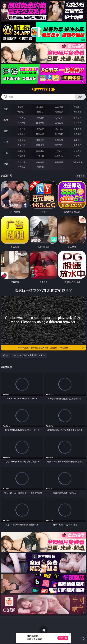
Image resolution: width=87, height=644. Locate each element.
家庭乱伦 (40, 151)
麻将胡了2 (21, 112)
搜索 (80, 97)
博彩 (6, 109)
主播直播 (59, 123)
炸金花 (40, 112)
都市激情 (21, 151)
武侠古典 (78, 151)
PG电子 (22, 107)
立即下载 (63, 638)
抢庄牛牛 (78, 112)
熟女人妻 (21, 123)
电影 (6, 131)
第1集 (6, 355)
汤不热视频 (78, 162)
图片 (6, 142)
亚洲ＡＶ (21, 118)
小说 (6, 153)
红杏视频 (21, 167)
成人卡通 (59, 129)
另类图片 (78, 145)
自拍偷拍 (40, 118)
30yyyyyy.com (43, 90)
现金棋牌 (59, 112)
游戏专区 (78, 107)
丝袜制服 (40, 123)
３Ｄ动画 (78, 118)
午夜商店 (40, 162)
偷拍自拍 (40, 129)
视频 (6, 120)
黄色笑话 (59, 156)
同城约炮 (21, 162)
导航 (6, 164)
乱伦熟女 (59, 134)
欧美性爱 (78, 129)
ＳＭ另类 (78, 123)
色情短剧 (40, 167)
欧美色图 (59, 140)
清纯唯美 (40, 145)
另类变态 (78, 134)
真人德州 (40, 107)
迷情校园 (21, 156)
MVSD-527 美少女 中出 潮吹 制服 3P (29, 355)
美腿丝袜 (21, 145)
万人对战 (59, 107)
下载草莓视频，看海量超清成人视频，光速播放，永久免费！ (51, 348)
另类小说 (40, 156)
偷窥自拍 (21, 140)
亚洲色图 (40, 140)
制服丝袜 (21, 134)
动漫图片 (78, 140)
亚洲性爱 (21, 129)
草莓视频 (59, 162)
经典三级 (40, 134)
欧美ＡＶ (59, 118)
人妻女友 (59, 151)
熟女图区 (59, 145)
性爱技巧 (78, 156)
